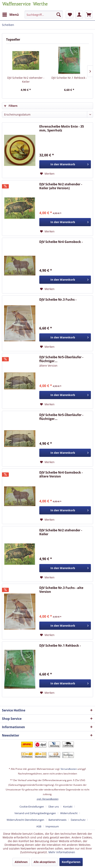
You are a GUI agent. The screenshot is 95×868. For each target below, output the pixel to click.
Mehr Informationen (62, 852)
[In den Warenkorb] (65, 164)
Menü (11, 14)
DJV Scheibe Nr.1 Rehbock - (69, 78)
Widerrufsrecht (69, 813)
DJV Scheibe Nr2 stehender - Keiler (26, 80)
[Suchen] (59, 15)
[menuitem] (10, 15)
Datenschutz (78, 820)
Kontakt (68, 807)
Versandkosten (69, 769)
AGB (39, 826)
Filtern (11, 106)
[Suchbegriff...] (44, 15)
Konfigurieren (71, 862)
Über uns (54, 807)
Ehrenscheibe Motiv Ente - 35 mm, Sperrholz (62, 128)
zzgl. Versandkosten (48, 799)
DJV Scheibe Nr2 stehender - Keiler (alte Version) (61, 186)
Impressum (52, 826)
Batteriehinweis (57, 820)
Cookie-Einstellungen (32, 807)
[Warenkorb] (89, 15)
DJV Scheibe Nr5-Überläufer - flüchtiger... (61, 359)
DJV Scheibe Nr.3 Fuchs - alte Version (61, 590)
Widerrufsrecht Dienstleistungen (25, 820)
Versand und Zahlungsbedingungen (35, 813)
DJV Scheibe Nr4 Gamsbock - (61, 242)
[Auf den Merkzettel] (47, 174)
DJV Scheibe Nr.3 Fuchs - (58, 300)
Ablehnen (21, 862)
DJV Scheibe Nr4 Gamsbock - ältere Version (61, 474)
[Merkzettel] (70, 15)
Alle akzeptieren (45, 862)
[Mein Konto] (79, 15)
